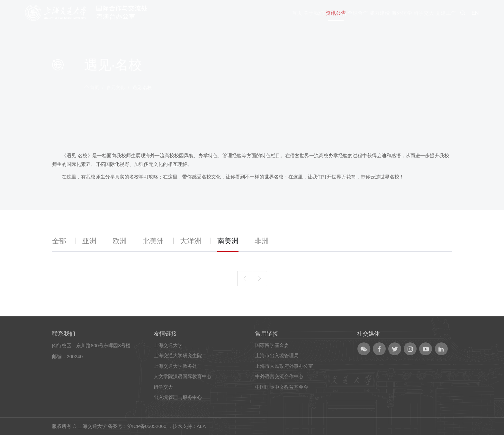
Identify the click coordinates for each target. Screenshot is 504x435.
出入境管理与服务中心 (178, 397)
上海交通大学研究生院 (178, 355)
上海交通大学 (168, 345)
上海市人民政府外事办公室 (284, 366)
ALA (201, 426)
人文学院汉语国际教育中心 (183, 376)
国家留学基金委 (272, 345)
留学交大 (163, 387)
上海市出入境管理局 (277, 355)
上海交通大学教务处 (175, 366)
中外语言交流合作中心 (279, 376)
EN (475, 13)
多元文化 (116, 87)
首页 (92, 87)
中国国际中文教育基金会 (282, 387)
